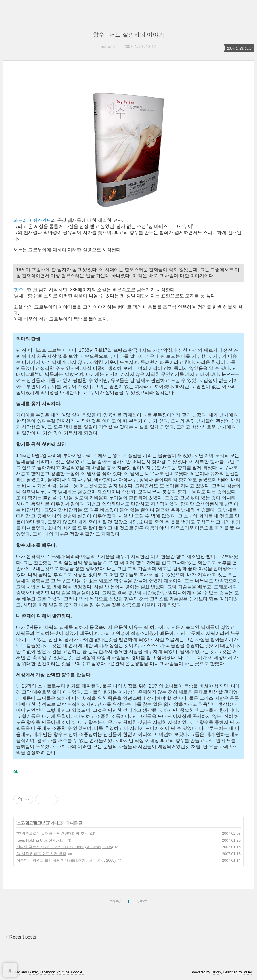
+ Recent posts (21, 937)
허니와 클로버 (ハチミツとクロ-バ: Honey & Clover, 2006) (65, 847)
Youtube (63, 972)
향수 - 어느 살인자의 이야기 (129, 35)
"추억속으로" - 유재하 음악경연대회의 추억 (52, 833)
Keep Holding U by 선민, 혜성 (41, 840)
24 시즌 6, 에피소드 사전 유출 (41, 854)
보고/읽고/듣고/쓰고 (33, 823)
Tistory (216, 972)
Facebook (47, 972)
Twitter (33, 972)
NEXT (141, 901)
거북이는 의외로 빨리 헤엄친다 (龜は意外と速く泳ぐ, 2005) (66, 860)
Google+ (78, 972)
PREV (114, 901)
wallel (247, 972)
